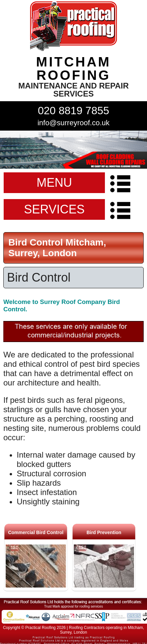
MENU (54, 183)
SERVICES (54, 209)
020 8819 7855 (73, 111)
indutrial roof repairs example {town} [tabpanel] (73, 150)
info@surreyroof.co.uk (73, 123)
